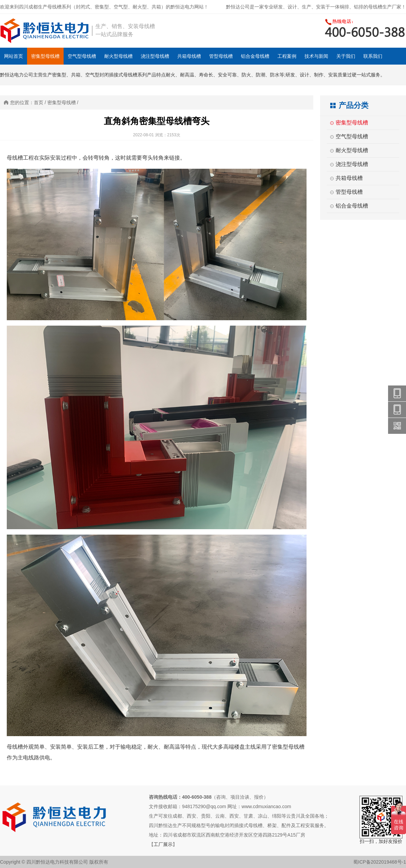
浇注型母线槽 (155, 56)
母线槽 (15, 158)
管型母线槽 (221, 56)
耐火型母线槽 (118, 56)
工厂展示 (163, 844)
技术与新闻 (316, 56)
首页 (39, 102)
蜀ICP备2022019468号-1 (380, 862)
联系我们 (373, 56)
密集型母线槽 (45, 56)
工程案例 (287, 56)
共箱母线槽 (189, 56)
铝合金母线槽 (255, 56)
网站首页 (14, 56)
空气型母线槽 (82, 56)
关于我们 (346, 56)
